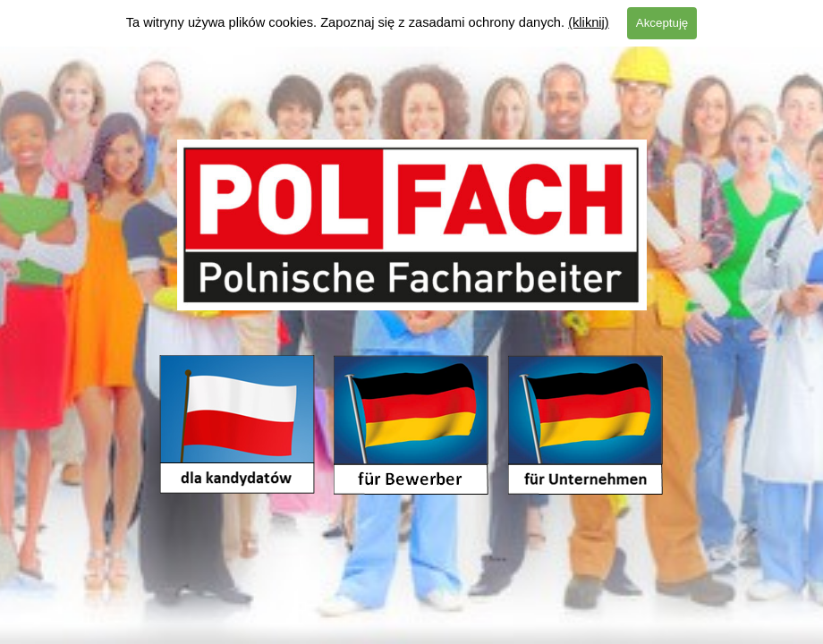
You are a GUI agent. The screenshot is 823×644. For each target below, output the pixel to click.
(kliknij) (589, 22)
